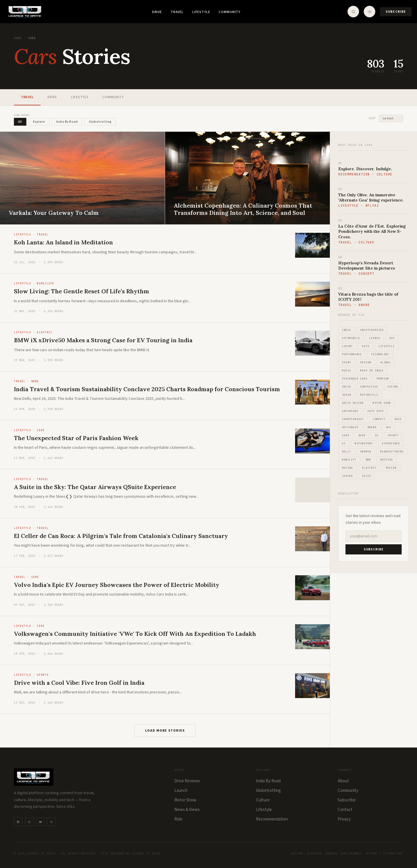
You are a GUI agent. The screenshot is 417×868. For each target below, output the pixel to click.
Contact (345, 810)
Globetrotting (268, 791)
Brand (372, 427)
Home (18, 38)
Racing (347, 468)
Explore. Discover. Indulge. (365, 169)
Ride (178, 819)
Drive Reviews (187, 781)
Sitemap (372, 854)
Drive (157, 12)
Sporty (393, 435)
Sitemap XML (393, 854)
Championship (353, 419)
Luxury (347, 346)
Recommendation (272, 819)
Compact (379, 419)
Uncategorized (372, 330)
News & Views (187, 810)
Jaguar (347, 476)
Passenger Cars (355, 379)
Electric (369, 468)
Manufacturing (392, 452)
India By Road (268, 781)
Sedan (346, 395)
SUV (392, 338)
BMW (368, 460)
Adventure (350, 411)
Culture (263, 800)
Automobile (351, 338)
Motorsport (364, 444)
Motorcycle (369, 395)
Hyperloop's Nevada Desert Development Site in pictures (367, 265)
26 (377, 435)
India (346, 330)
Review (391, 468)
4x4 (388, 427)
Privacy (344, 819)
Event (346, 362)
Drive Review (353, 403)
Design (366, 362)
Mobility (349, 460)
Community (229, 12)
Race (398, 419)
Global (386, 362)
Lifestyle (201, 12)
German (366, 452)
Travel (177, 12)
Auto (366, 346)
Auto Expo (376, 411)
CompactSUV (369, 387)
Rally (346, 452)
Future (393, 387)
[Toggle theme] (369, 12)
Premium (383, 379)
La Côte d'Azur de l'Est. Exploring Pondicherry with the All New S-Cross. (372, 231)
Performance (352, 354)
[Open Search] (353, 12)
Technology (380, 354)
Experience (391, 444)
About (343, 781)
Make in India (372, 371)
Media (346, 371)
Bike (362, 435)
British (386, 460)
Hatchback (350, 427)
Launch (375, 338)
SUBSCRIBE (374, 549)
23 (344, 444)
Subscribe (395, 12)
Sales (366, 476)
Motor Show (382, 403)
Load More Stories (165, 731)
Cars (346, 435)
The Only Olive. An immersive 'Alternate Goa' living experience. (371, 197)
